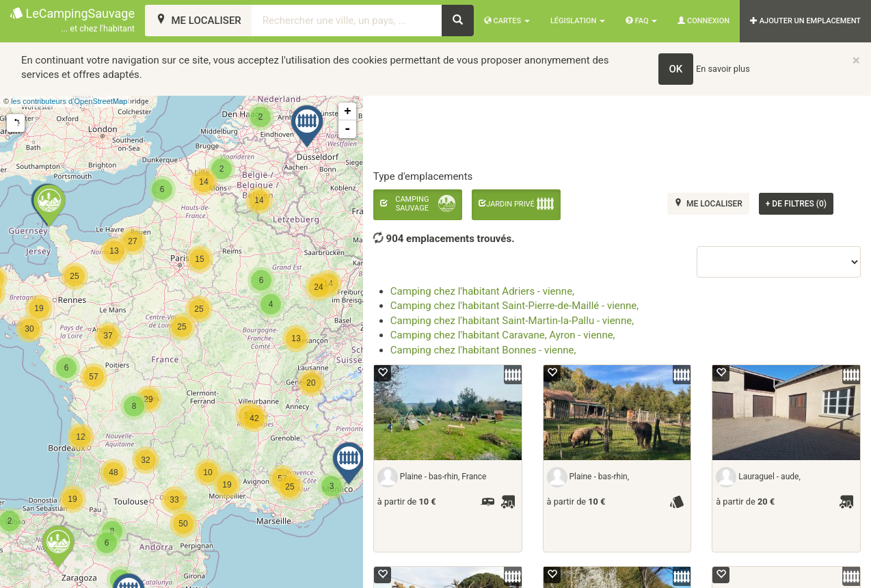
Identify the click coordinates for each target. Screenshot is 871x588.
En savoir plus (723, 69)
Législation (578, 21)
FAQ (641, 21)
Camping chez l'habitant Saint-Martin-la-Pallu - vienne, (512, 321)
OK (676, 69)
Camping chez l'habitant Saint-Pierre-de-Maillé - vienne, (514, 306)
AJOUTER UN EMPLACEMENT (805, 21)
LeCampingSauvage (72, 21)
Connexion (703, 21)
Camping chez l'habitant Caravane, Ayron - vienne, (503, 335)
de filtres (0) (796, 204)
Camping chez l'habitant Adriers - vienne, (482, 291)
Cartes (507, 21)
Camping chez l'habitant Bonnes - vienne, (483, 350)
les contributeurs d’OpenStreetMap (69, 101)
